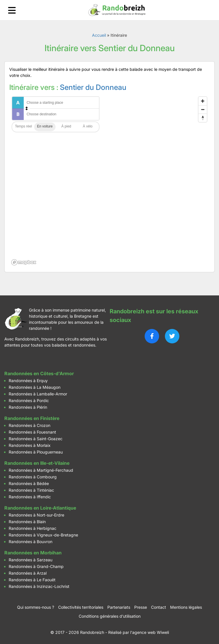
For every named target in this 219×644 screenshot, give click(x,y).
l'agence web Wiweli (150, 632)
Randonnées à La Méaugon (35, 387)
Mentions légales (186, 607)
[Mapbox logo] (24, 262)
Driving (45, 127)
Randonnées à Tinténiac (31, 490)
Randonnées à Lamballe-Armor (38, 394)
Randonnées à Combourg (33, 477)
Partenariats (119, 607)
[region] (109, 181)
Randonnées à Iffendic (30, 497)
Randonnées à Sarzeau (31, 560)
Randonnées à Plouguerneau (36, 452)
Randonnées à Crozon (30, 425)
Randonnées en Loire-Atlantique (40, 508)
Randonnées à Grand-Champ (36, 566)
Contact (159, 607)
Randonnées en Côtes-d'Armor (39, 373)
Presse (141, 607)
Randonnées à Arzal (28, 573)
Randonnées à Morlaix (30, 445)
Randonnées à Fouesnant (32, 432)
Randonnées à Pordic (29, 400)
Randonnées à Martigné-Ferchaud (41, 470)
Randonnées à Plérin (28, 407)
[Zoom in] (203, 101)
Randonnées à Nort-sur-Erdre (36, 515)
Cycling (88, 127)
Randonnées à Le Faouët (32, 580)
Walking (66, 127)
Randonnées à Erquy (28, 381)
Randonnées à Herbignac (33, 528)
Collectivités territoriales (81, 607)
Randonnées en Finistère (32, 418)
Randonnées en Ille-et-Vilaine (37, 463)
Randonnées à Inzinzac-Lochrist (39, 586)
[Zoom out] (203, 109)
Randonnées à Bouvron (31, 542)
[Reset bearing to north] (203, 118)
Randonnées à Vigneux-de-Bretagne (43, 535)
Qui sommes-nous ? (36, 607)
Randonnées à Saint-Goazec (36, 439)
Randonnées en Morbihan (33, 553)
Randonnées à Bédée (29, 483)
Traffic (23, 127)
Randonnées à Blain (27, 522)
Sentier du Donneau (93, 87)
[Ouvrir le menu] (12, 10)
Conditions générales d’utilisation (110, 616)
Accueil (99, 35)
